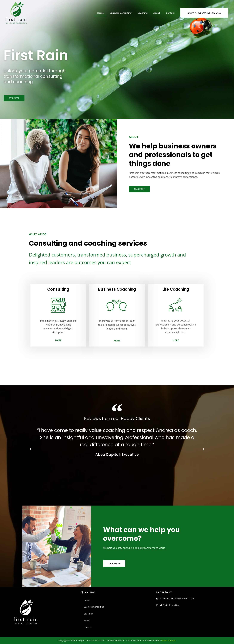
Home (101, 13)
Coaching (142, 13)
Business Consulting (121, 13)
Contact (170, 13)
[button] (30, 449)
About (157, 13)
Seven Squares (169, 640)
